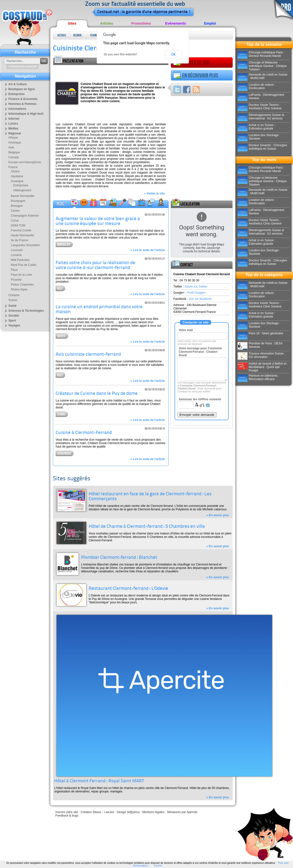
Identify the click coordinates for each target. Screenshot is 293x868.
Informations (17, 109)
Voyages (14, 325)
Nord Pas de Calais (24, 265)
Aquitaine (17, 176)
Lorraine (16, 255)
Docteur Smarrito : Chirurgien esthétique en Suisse (262, 147)
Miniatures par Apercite (182, 812)
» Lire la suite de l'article (148, 250)
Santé (12, 306)
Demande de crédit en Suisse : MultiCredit (262, 76)
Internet (14, 119)
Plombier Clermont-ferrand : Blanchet (119, 558)
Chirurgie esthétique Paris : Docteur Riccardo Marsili (261, 54)
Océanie (14, 295)
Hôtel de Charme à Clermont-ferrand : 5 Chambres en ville (147, 527)
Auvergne (17, 181)
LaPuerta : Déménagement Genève (261, 96)
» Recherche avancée (23, 66)
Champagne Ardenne (25, 216)
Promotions (141, 23)
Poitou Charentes (22, 285)
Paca (14, 270)
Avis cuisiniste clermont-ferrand (88, 355)
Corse (15, 221)
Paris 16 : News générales (260, 333)
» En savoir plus (218, 515)
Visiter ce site (192, 63)
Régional (78, 35)
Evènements (176, 23)
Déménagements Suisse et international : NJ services (261, 117)
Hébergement (22, 190)
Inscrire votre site (67, 812)
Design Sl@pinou (128, 812)
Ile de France (19, 240)
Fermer (158, 866)
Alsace (15, 171)
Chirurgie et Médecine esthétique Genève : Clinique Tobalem (262, 66)
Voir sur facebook (200, 299)
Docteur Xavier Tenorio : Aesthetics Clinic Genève (260, 107)
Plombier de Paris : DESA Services (260, 345)
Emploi (210, 23)
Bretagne (17, 206)
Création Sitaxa (91, 812)
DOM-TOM (18, 225)
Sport (12, 321)
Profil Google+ (196, 293)
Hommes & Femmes (23, 104)
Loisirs (61, 414)
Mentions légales (153, 812)
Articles (107, 23)
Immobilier (64, 245)
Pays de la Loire (21, 275)
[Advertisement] (85, 72)
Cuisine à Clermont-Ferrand (84, 433)
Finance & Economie (23, 99)
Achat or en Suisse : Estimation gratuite (256, 127)
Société (61, 336)
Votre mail (186, 330)
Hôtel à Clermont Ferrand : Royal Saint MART (99, 781)
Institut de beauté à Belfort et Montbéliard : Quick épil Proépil (262, 367)
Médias (13, 129)
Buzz (60, 289)
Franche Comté (21, 230)
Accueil (62, 35)
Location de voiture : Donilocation (256, 86)
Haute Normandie (22, 235)
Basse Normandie (23, 196)
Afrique (13, 138)
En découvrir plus (196, 76)
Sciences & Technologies (26, 311)
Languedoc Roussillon (25, 245)
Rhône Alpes (19, 289)
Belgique (14, 152)
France (94, 35)
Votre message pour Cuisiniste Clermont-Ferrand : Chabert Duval (200, 352)
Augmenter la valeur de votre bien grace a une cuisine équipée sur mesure (98, 221)
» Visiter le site (154, 193)
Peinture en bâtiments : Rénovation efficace (258, 377)
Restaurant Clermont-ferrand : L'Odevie (128, 589)
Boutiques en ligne (22, 89)
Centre (15, 211)
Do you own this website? (121, 54)
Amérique (15, 143)
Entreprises (64, 454)
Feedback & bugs (67, 816)
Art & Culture (18, 84)
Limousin (17, 250)
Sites (72, 23)
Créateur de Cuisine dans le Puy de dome (97, 394)
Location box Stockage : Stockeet (259, 137)
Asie (11, 147)
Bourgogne (18, 201)
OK (173, 54)
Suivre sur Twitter (196, 287)
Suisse (13, 300)
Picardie (16, 280)
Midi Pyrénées (20, 260)
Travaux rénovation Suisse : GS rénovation (261, 355)
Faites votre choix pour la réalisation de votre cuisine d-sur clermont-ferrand (95, 265)
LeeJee (109, 812)
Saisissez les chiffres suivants (200, 399)
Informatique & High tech (26, 114)
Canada (14, 157)
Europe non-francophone (25, 162)
